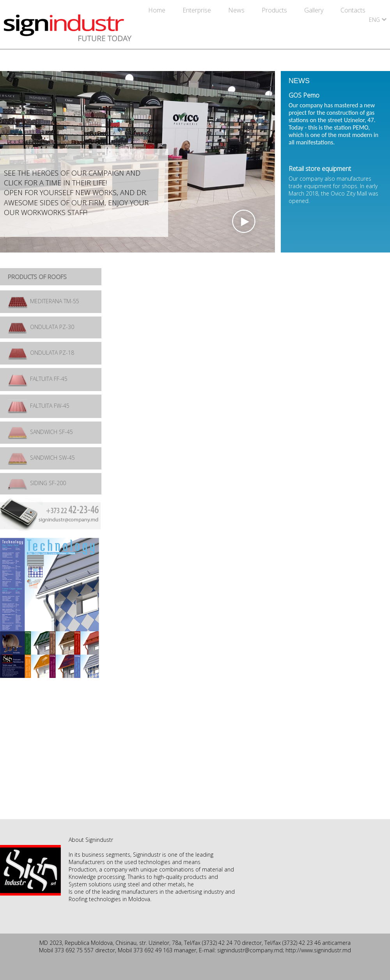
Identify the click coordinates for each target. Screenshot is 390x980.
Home (158, 10)
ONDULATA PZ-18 (41, 353)
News (237, 10)
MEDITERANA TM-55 (43, 301)
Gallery (315, 10)
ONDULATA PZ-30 (41, 327)
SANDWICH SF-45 (40, 432)
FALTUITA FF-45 (38, 379)
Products (275, 10)
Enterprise (198, 10)
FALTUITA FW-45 (39, 406)
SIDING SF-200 (37, 483)
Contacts (353, 10)
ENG (374, 20)
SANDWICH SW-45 (41, 458)
